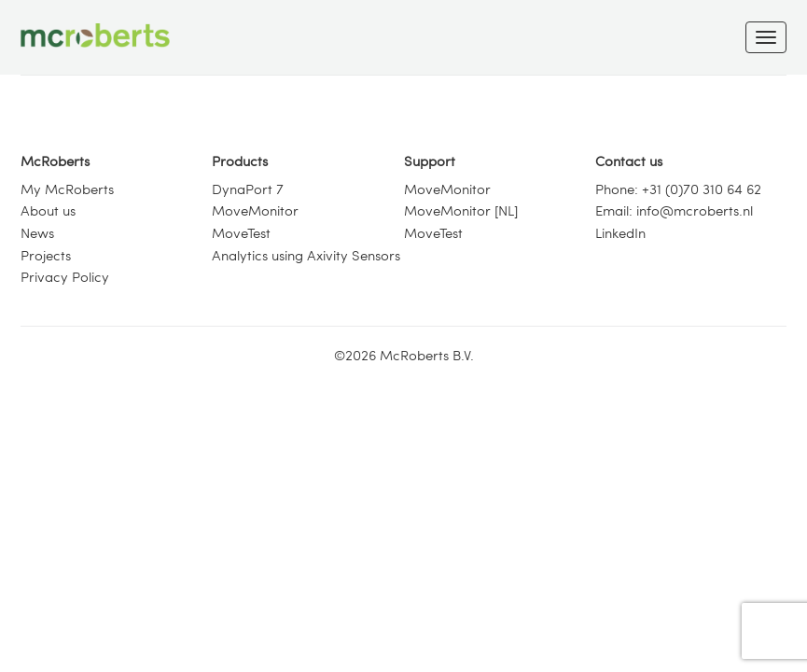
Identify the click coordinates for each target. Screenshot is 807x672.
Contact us (629, 161)
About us (48, 210)
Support (430, 161)
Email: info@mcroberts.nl (674, 210)
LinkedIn (620, 232)
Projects (46, 255)
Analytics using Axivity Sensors (306, 255)
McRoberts (55, 161)
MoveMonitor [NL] (461, 210)
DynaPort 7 (248, 189)
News (37, 232)
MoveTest (241, 232)
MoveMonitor (255, 210)
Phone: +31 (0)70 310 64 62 (678, 189)
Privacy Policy (65, 276)
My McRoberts (67, 189)
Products (240, 161)
